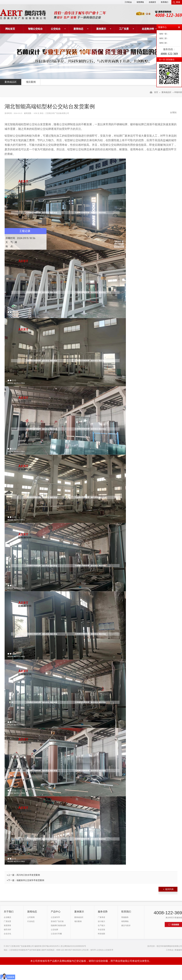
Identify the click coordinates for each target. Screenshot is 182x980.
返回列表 (168, 889)
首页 (156, 92)
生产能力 (101, 925)
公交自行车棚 (56, 934)
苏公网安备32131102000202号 (73, 946)
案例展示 (101, 29)
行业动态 (31, 921)
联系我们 (165, 2)
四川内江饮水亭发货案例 (28, 875)
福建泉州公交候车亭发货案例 (30, 880)
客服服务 (125, 917)
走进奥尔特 (148, 29)
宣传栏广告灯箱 (57, 921)
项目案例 (31, 82)
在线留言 (152, 2)
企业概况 (7, 917)
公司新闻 (31, 917)
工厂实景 (124, 29)
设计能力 (101, 921)
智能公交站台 (35, 29)
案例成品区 (11, 82)
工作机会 (128, 2)
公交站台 (56, 29)
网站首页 (10, 29)
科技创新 (101, 934)
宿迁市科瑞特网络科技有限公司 (169, 946)
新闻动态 (78, 29)
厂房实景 (7, 921)
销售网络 (140, 2)
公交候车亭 (55, 917)
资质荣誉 (7, 925)
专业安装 (101, 930)
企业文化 (7, 934)
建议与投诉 (126, 925)
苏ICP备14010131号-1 (51, 946)
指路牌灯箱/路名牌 (58, 925)
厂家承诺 (101, 917)
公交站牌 (54, 930)
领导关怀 (7, 930)
